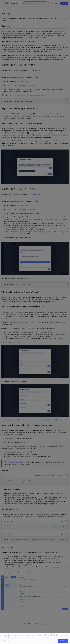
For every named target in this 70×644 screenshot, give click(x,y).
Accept (63, 641)
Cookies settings (6, 641)
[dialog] (35, 638)
